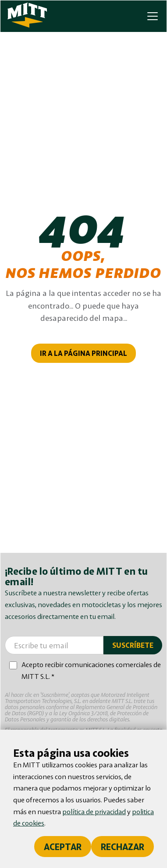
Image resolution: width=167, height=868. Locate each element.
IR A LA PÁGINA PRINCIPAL (83, 353)
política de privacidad (94, 812)
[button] (151, 16)
